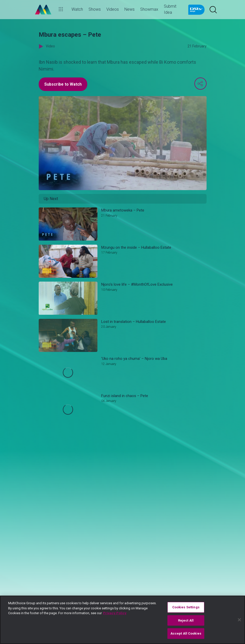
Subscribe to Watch (63, 84)
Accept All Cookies (186, 633)
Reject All (186, 620)
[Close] (239, 620)
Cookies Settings (186, 607)
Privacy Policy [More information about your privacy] (115, 613)
